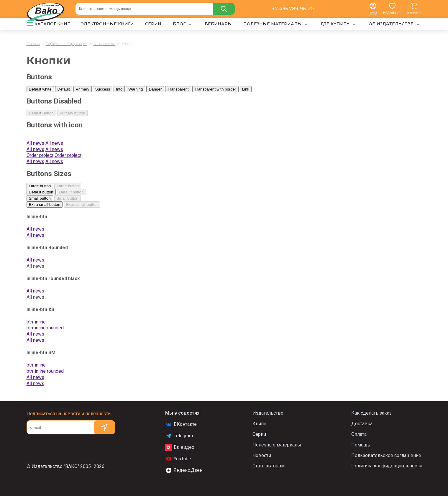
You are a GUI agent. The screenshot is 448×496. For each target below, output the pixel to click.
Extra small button (45, 205)
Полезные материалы (277, 445)
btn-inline (36, 322)
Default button (41, 192)
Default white (40, 89)
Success (103, 89)
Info (119, 89)
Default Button (41, 113)
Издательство (268, 413)
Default (64, 89)
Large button (40, 186)
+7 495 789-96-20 (293, 9)
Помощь (361, 445)
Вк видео (180, 447)
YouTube (178, 459)
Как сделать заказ (371, 413)
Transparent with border (215, 89)
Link (246, 89)
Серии (259, 434)
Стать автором (269, 466)
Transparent (178, 89)
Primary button (72, 113)
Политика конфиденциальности (387, 466)
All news (35, 229)
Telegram (179, 436)
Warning (136, 89)
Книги (259, 424)
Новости (262, 455)
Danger (155, 89)
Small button (40, 198)
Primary (83, 89)
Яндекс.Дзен (184, 470)
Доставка (362, 424)
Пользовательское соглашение (386, 455)
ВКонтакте (181, 424)
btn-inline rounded (45, 328)
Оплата (359, 434)
